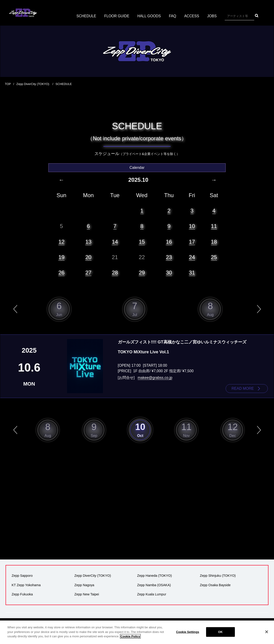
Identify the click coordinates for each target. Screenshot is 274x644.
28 (115, 272)
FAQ (173, 16)
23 (169, 257)
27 (88, 272)
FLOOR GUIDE (117, 16)
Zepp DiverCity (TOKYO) (33, 84)
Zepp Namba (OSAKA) (154, 585)
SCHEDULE (86, 16)
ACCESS (192, 16)
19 (61, 257)
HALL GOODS (149, 16)
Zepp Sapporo (22, 576)
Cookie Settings (188, 635)
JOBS (213, 16)
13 (88, 241)
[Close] (267, 635)
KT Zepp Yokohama (26, 585)
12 (61, 241)
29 (142, 272)
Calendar (137, 167)
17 (192, 241)
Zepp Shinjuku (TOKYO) (218, 576)
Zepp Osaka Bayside (215, 585)
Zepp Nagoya (84, 585)
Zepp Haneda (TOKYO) (154, 576)
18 (214, 241)
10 (192, 226)
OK (220, 635)
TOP (8, 84)
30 (169, 272)
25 (214, 257)
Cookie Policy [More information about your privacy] (130, 639)
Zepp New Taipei (87, 594)
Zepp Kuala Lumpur (152, 594)
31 (192, 272)
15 (142, 241)
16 (169, 241)
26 (61, 272)
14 (115, 241)
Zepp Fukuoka (22, 594)
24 (192, 257)
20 (88, 257)
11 (214, 226)
